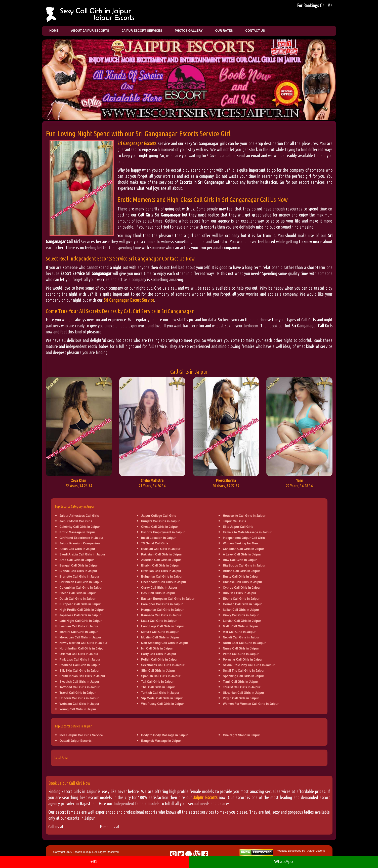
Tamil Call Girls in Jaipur (240, 682)
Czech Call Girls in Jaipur (78, 593)
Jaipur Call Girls (234, 521)
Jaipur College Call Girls (159, 516)
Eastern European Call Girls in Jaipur (168, 599)
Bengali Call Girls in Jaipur (79, 566)
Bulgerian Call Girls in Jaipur (162, 577)
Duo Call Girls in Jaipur (240, 593)
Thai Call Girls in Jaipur (158, 687)
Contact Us (255, 31)
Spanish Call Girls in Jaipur (161, 676)
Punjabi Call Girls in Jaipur (160, 521)
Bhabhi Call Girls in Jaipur (160, 566)
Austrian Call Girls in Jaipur (161, 560)
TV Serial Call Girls (155, 543)
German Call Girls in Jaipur (242, 604)
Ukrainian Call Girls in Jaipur (243, 693)
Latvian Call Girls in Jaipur (242, 621)
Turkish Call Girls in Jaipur (160, 693)
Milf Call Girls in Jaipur (239, 632)
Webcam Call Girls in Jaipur (80, 704)
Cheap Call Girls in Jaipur (159, 527)
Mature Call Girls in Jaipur (160, 632)
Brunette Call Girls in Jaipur (80, 577)
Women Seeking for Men (240, 543)
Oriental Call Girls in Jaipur (79, 654)
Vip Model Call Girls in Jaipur (162, 698)
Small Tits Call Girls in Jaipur (244, 671)
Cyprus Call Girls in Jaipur (242, 588)
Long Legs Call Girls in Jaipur (162, 626)
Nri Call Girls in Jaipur (157, 648)
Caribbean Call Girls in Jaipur (81, 582)
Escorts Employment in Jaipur (163, 532)
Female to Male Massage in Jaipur (247, 532)
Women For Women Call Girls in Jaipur (251, 704)
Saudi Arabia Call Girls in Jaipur (82, 554)
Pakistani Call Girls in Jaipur (161, 554)
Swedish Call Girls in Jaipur (79, 682)
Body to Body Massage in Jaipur (164, 735)
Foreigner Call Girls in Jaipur (162, 604)
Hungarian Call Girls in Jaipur (162, 610)
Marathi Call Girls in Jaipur (79, 632)
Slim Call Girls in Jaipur (158, 671)
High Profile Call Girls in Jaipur (82, 610)
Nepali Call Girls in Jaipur (241, 637)
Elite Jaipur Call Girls (238, 527)
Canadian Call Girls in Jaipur (243, 549)
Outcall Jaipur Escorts (76, 741)
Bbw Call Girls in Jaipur (240, 560)
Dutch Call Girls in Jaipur (78, 599)
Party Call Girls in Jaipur (159, 654)
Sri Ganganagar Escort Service (129, 300)
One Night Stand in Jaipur (241, 735)
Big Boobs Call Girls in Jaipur (244, 566)
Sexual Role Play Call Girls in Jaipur (249, 665)
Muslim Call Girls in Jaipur (160, 637)
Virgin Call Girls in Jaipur (241, 698)
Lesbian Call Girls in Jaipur (79, 626)
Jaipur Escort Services (142, 31)
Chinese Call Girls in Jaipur (242, 582)
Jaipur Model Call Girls (76, 521)
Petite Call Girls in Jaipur (241, 654)
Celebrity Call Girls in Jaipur (80, 527)
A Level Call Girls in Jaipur (242, 554)
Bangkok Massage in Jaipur (161, 741)
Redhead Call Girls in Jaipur (80, 665)
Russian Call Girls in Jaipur (161, 549)
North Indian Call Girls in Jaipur (82, 648)
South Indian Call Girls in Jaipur (82, 676)
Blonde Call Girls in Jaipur (78, 571)
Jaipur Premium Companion (80, 543)
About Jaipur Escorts (90, 31)
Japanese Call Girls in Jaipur (80, 615)
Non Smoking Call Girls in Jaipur (165, 643)
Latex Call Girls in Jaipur (159, 621)
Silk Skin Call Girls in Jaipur (80, 671)
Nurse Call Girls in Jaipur (241, 648)
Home (54, 31)
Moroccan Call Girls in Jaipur (80, 637)
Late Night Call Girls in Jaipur (81, 621)
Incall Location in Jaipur (158, 538)
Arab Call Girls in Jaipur (77, 560)
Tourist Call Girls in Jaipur (242, 687)
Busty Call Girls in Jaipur (241, 577)
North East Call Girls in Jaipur (244, 643)
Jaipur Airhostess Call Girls (79, 516)
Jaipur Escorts (205, 797)
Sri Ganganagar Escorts (137, 143)
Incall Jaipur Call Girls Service (81, 735)
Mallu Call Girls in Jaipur (240, 626)
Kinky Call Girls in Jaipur (241, 615)
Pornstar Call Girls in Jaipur (243, 660)
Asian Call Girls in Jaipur (77, 549)
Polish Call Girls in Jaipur (159, 660)
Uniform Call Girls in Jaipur (79, 698)
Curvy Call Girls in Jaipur (159, 588)
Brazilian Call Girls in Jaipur (161, 571)
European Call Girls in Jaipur (80, 604)
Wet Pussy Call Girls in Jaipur (162, 704)
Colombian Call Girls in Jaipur (81, 588)
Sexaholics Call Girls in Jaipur (163, 665)
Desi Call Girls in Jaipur (158, 593)
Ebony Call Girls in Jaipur (241, 599)
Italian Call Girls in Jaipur (241, 610)
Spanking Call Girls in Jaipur (243, 676)
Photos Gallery (189, 31)
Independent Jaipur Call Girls (244, 538)
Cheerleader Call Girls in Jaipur (164, 582)
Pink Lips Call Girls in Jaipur (80, 660)
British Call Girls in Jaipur (241, 571)
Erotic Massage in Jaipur (77, 532)
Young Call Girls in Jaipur (78, 709)
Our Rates (224, 31)
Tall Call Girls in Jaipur (157, 682)
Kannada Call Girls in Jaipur (161, 615)
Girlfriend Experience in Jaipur (82, 538)
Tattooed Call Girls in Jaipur (80, 687)
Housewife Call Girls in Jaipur (244, 516)
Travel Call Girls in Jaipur (78, 693)
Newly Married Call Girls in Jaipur (84, 643)
